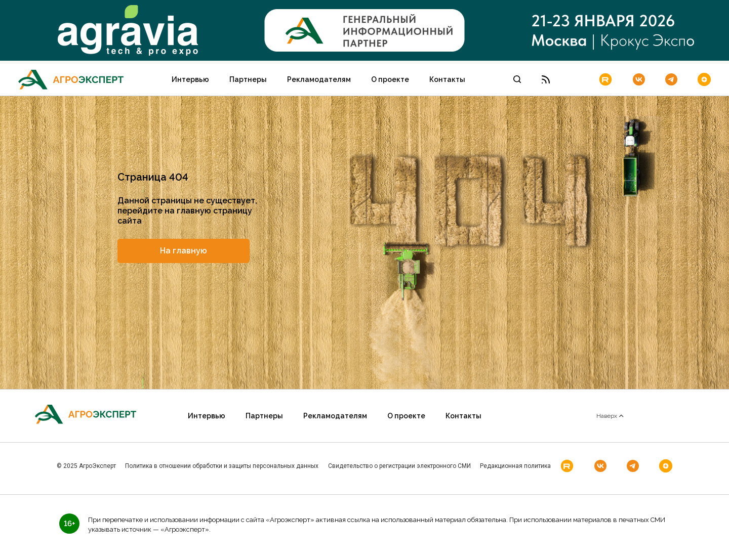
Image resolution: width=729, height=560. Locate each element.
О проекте (390, 79)
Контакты (447, 79)
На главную (184, 251)
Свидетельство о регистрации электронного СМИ (399, 466)
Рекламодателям (319, 79)
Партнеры (248, 79)
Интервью (190, 79)
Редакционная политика (515, 466)
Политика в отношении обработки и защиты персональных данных (222, 466)
